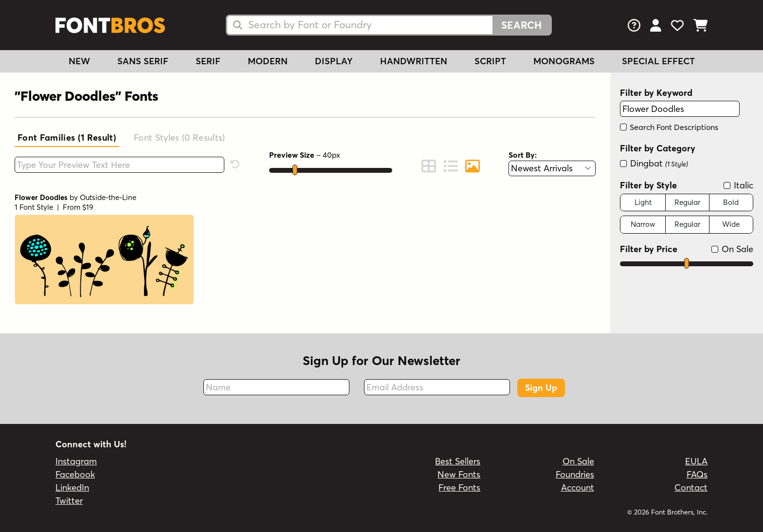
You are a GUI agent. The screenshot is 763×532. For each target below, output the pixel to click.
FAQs (697, 474)
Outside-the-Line (108, 197)
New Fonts (459, 474)
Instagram (76, 461)
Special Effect (658, 61)
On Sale (732, 249)
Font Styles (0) (180, 138)
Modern (268, 61)
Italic (738, 185)
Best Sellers (458, 461)
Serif (208, 61)
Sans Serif (143, 61)
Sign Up (541, 388)
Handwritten (414, 61)
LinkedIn (72, 487)
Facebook (75, 474)
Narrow (643, 224)
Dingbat (654, 163)
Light (643, 202)
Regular (687, 202)
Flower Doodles (41, 197)
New (79, 61)
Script (490, 61)
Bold (731, 202)
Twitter (69, 501)
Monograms (564, 61)
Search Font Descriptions (669, 127)
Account (578, 487)
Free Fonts (459, 487)
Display (334, 61)
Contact (691, 487)
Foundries (575, 474)
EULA (696, 461)
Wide (731, 224)
